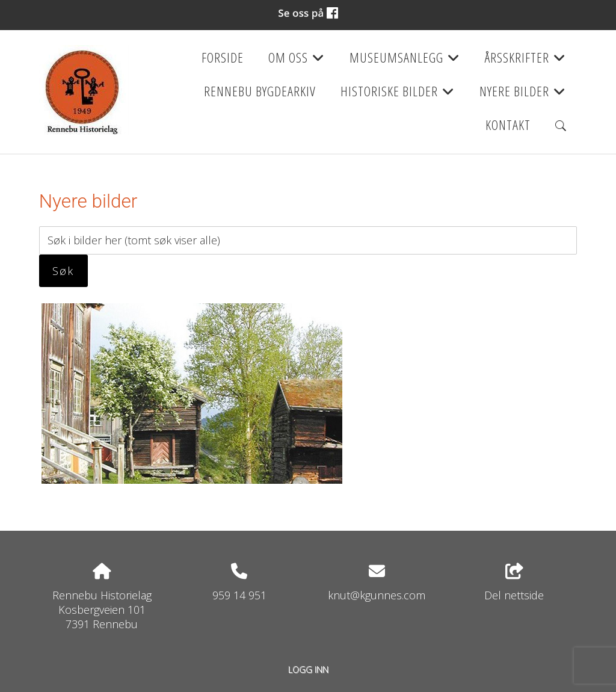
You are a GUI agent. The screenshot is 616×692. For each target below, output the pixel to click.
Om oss (297, 61)
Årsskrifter (525, 61)
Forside (223, 57)
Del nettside (514, 583)
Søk (63, 271)
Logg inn (308, 669)
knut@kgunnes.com (377, 595)
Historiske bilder (398, 95)
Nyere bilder (523, 95)
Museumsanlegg (405, 61)
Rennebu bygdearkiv (260, 91)
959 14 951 (239, 595)
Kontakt (508, 125)
